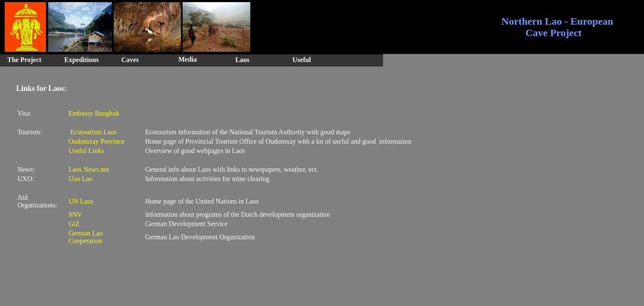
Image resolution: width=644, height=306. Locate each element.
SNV (75, 214)
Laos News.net (89, 169)
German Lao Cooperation (86, 237)
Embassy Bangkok (94, 113)
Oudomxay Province (97, 141)
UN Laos (81, 201)
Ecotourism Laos (93, 132)
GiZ (74, 224)
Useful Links (86, 151)
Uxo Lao (80, 179)
